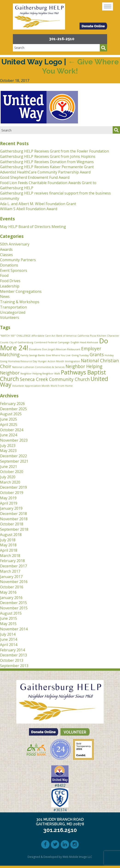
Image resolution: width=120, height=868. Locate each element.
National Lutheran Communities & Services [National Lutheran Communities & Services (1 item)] (38, 367)
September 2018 (14, 529)
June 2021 (9, 467)
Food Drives (10, 281)
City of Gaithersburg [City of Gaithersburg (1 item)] (21, 342)
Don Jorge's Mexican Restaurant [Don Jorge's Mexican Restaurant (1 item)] (61, 349)
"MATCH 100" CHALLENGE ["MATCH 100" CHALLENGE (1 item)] (15, 336)
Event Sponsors (14, 270)
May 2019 (8, 498)
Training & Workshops (20, 302)
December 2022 (13, 456)
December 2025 (13, 409)
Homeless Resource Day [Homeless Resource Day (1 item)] (23, 361)
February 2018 (12, 561)
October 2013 (12, 660)
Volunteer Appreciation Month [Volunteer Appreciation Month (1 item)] (31, 386)
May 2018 (8, 545)
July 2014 (8, 634)
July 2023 (8, 446)
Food (4, 275)
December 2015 (13, 603)
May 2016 (8, 592)
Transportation (13, 307)
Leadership (10, 286)
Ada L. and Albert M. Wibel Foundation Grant (38, 204)
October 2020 (12, 472)
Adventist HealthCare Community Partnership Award (45, 172)
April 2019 (9, 503)
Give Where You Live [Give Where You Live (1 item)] (58, 355)
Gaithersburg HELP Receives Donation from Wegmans (47, 162)
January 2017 (11, 577)
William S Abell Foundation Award (29, 209)
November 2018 (14, 519)
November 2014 (14, 629)
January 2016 (11, 598)
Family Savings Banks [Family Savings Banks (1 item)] (33, 355)
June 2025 (9, 419)
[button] (108, 6)
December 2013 (13, 655)
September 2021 (14, 461)
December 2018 (13, 514)
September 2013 (14, 666)
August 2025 (11, 414)
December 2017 (13, 566)
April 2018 (9, 550)
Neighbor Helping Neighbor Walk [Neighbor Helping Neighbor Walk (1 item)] (40, 374)
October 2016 (12, 587)
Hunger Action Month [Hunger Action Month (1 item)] (51, 361)
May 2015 (8, 624)
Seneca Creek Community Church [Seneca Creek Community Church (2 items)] (55, 379)
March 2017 (10, 571)
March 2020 (10, 482)
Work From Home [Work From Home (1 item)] (62, 386)
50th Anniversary (15, 244)
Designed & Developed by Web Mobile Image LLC (60, 857)
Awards (6, 249)
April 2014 (9, 645)
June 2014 (9, 639)
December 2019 (13, 487)
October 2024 (12, 430)
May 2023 (8, 451)
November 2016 (14, 582)
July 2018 (8, 540)
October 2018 (12, 524)
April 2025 (9, 425)
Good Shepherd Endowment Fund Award (35, 177)
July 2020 (8, 477)
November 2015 (14, 608)
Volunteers (10, 317)
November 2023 (14, 440)
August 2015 (11, 613)
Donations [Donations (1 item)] (35, 349)
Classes (6, 255)
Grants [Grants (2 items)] (97, 355)
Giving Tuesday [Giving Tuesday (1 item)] (80, 355)
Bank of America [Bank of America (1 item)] (66, 336)
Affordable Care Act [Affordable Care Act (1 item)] (43, 336)
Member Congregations (21, 291)
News (5, 296)
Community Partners (18, 260)
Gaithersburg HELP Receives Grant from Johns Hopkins (48, 156)
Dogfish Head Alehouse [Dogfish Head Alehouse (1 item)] (84, 342)
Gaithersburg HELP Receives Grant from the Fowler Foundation (54, 151)
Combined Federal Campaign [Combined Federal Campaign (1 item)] (52, 342)
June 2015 (9, 618)
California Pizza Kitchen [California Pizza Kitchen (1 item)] (92, 336)
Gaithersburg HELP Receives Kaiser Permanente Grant (47, 167)
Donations (9, 265)
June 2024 (9, 435)
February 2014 (12, 650)
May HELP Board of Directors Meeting (33, 227)
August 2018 (11, 535)
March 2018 (10, 556)
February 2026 (12, 404)
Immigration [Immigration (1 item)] (73, 361)
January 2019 (11, 508)
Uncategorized (13, 312)
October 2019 (12, 493)
